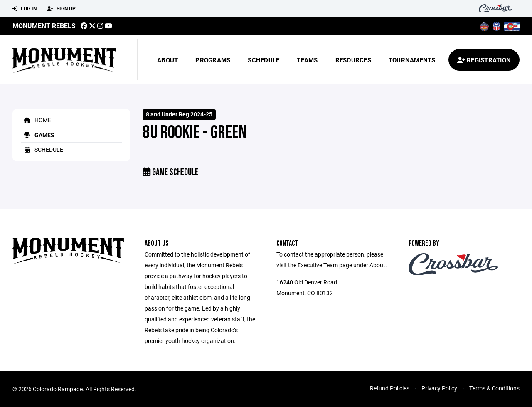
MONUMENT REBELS (44, 26)
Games (38, 135)
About (167, 60)
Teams (307, 60)
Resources (353, 60)
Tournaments (412, 60)
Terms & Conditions (494, 388)
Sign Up (61, 9)
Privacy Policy (439, 388)
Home (36, 120)
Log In (25, 9)
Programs (213, 60)
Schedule (264, 60)
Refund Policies (390, 388)
